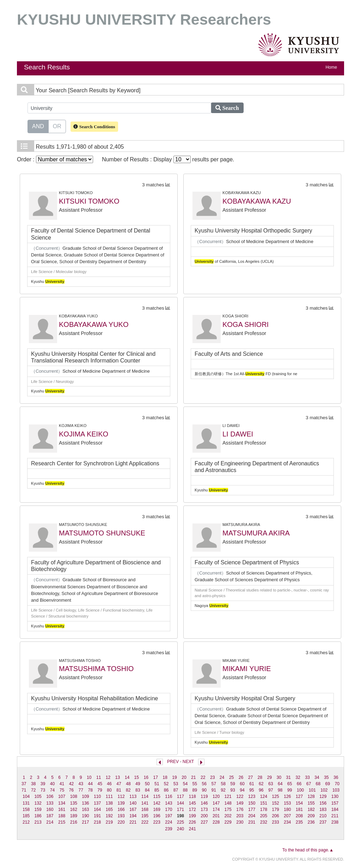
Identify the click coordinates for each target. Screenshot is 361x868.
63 (271, 784)
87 (176, 790)
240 (180, 829)
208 (299, 816)
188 (62, 816)
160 (50, 810)
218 (97, 822)
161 (62, 810)
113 (133, 796)
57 (214, 784)
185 (26, 816)
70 (337, 784)
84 (147, 790)
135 (74, 803)
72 (33, 790)
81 (119, 790)
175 (228, 810)
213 (38, 822)
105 (38, 796)
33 (307, 777)
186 (38, 816)
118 (192, 796)
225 (180, 822)
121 (228, 796)
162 (74, 810)
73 (43, 790)
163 (85, 810)
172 (192, 810)
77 (81, 790)
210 (323, 816)
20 (184, 777)
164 (97, 810)
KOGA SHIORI (246, 324)
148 (228, 803)
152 (275, 803)
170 (169, 810)
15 (137, 777)
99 (290, 790)
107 (62, 796)
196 (157, 816)
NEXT (188, 762)
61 (252, 784)
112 (121, 796)
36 (336, 777)
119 (204, 796)
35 (326, 777)
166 (121, 810)
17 (155, 777)
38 (33, 784)
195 (145, 816)
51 (157, 784)
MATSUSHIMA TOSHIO (96, 669)
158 (26, 810)
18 (165, 777)
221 (133, 822)
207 (287, 816)
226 (192, 822)
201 (216, 816)
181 (299, 810)
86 (166, 790)
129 (323, 796)
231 (252, 822)
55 (195, 784)
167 (133, 810)
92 (223, 790)
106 (50, 796)
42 (72, 784)
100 (300, 790)
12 (108, 777)
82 (128, 790)
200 (204, 816)
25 (232, 777)
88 (185, 790)
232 (264, 822)
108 (74, 796)
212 (26, 822)
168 (145, 810)
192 (109, 816)
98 (280, 790)
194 (133, 816)
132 (38, 803)
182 (311, 810)
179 (275, 810)
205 (264, 816)
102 (324, 790)
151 (264, 803)
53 (176, 784)
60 (242, 784)
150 (252, 803)
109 (85, 796)
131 (26, 803)
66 (299, 784)
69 (328, 784)
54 (185, 784)
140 (133, 803)
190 (85, 816)
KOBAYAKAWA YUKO (94, 324)
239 (169, 829)
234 (287, 822)
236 (311, 822)
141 (145, 803)
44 (90, 784)
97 (271, 790)
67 (309, 784)
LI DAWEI (238, 434)
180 (287, 810)
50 (147, 784)
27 (251, 777)
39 (43, 784)
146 (204, 803)
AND (38, 126)
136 (85, 803)
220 (121, 822)
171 (180, 810)
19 (175, 777)
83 (138, 790)
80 (109, 790)
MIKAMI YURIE (247, 669)
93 (233, 790)
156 (323, 803)
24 (222, 777)
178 (264, 810)
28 (260, 777)
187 (50, 816)
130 (335, 796)
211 (335, 816)
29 (269, 777)
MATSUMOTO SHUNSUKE (102, 533)
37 (24, 784)
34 (317, 777)
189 (74, 816)
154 (299, 803)
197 (169, 816)
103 (336, 790)
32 (298, 777)
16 (146, 777)
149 (240, 803)
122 (240, 796)
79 (100, 790)
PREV (173, 762)
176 (240, 810)
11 (99, 777)
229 (228, 822)
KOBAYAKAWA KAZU (257, 201)
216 (74, 822)
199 (192, 816)
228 (216, 822)
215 (62, 822)
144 (180, 803)
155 (311, 803)
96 (261, 790)
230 (240, 822)
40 (53, 784)
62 (261, 784)
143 (169, 803)
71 (24, 790)
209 (311, 816)
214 (50, 822)
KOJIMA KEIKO (84, 434)
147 (216, 803)
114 (145, 796)
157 (335, 803)
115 (157, 796)
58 (223, 784)
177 (252, 810)
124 (264, 796)
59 (233, 784)
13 (118, 777)
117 (180, 796)
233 (275, 822)
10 (89, 777)
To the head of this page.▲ (308, 850)
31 (288, 777)
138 (109, 803)
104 (26, 796)
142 (157, 803)
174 (216, 810)
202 (228, 816)
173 (204, 810)
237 (323, 822)
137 (97, 803)
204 (252, 816)
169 (157, 810)
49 (138, 784)
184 (335, 810)
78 (90, 790)
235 (299, 822)
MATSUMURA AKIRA (256, 533)
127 (299, 796)
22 (203, 777)
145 (192, 803)
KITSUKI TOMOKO (89, 201)
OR (57, 126)
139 (121, 803)
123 (252, 796)
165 (109, 810)
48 (128, 784)
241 (192, 829)
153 (287, 803)
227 (204, 822)
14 (127, 777)
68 (318, 784)
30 (279, 777)
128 (311, 796)
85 (157, 790)
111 (109, 796)
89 (195, 790)
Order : (55, 159)
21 (194, 777)
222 (145, 822)
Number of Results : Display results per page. (168, 159)
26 (241, 777)
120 (216, 796)
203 (240, 816)
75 (62, 790)
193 (121, 816)
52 (166, 784)
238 (335, 822)
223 (157, 822)
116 (169, 796)
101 (312, 790)
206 (275, 816)
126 (287, 796)
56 (204, 784)
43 (81, 784)
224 (169, 822)
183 (323, 810)
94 (242, 790)
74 (53, 790)
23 (213, 777)
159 (38, 810)
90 (204, 790)
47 (119, 784)
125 (275, 796)
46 (109, 784)
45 (100, 784)
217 (85, 822)
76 (72, 790)
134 (62, 803)
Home (331, 67)
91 (214, 790)
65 (290, 784)
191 (97, 816)
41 (62, 784)
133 (50, 803)
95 (252, 790)
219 (109, 822)
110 (97, 796)
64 (280, 784)
